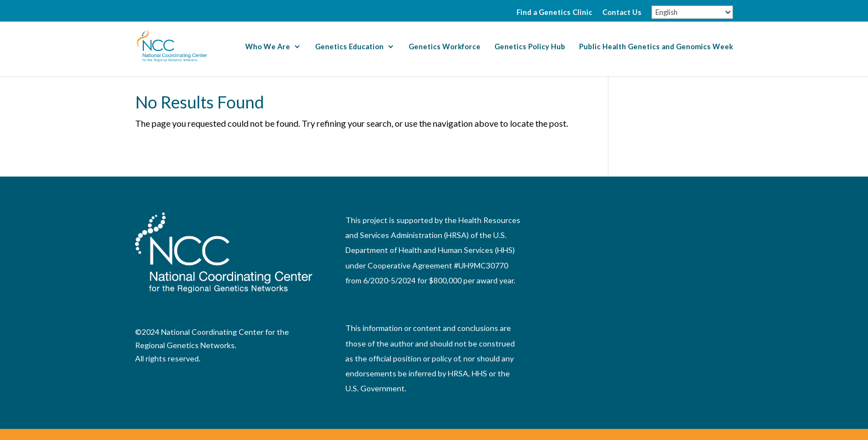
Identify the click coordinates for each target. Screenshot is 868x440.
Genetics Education (349, 47)
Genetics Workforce (445, 47)
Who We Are (268, 47)
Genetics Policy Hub (530, 47)
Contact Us (622, 13)
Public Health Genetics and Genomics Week (656, 47)
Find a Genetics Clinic (554, 13)
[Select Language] (692, 12)
